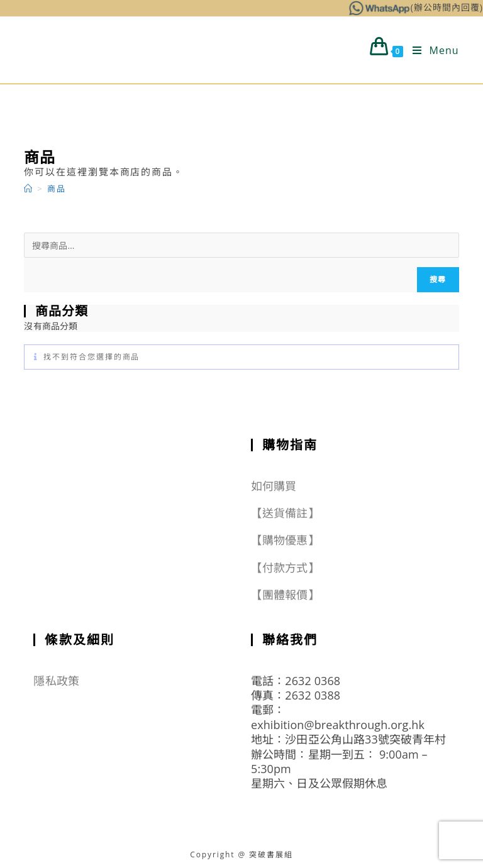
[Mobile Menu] (431, 50)
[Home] (29, 189)
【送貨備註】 (285, 513)
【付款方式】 (285, 568)
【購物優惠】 (285, 540)
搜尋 (438, 279)
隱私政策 (56, 681)
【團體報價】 (285, 595)
